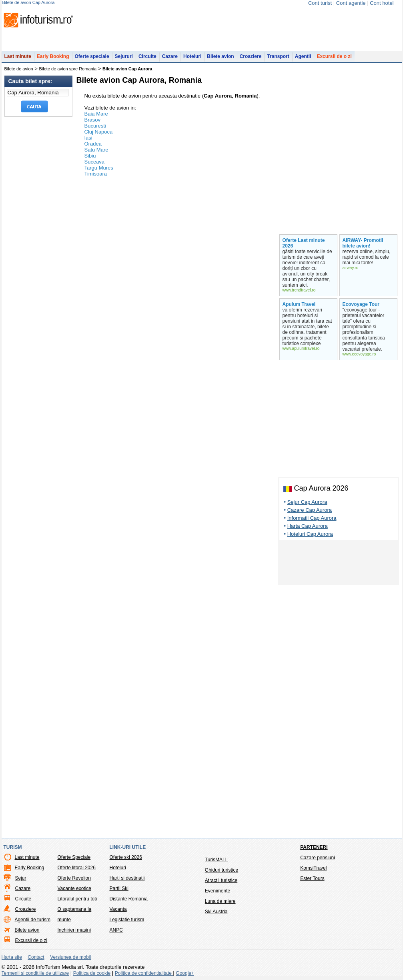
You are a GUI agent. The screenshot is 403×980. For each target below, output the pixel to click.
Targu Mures (99, 168)
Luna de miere (220, 901)
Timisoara (96, 174)
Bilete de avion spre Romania (68, 69)
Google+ (185, 973)
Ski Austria (216, 912)
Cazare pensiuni (318, 858)
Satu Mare (96, 150)
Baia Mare (96, 114)
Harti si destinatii (127, 878)
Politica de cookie (92, 973)
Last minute (18, 56)
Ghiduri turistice (222, 870)
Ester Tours (312, 878)
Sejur (21, 878)
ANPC (116, 930)
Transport (278, 56)
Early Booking (53, 56)
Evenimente (218, 891)
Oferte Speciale (74, 857)
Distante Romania (129, 899)
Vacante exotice (75, 888)
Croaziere (251, 56)
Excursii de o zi (334, 56)
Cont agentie (351, 3)
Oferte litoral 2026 (77, 868)
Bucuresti (95, 126)
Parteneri (314, 847)
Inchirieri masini (74, 930)
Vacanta (118, 909)
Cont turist (320, 3)
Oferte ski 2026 (126, 857)
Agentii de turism (33, 920)
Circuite (147, 56)
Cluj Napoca (99, 132)
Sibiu (90, 156)
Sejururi (124, 56)
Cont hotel (382, 3)
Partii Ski (119, 888)
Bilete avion (220, 56)
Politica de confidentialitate (144, 973)
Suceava (95, 162)
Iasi (88, 138)
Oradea (93, 144)
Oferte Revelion (74, 878)
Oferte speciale (92, 56)
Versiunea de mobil (70, 957)
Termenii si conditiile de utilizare (35, 973)
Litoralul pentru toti (77, 899)
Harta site (12, 957)
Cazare (170, 56)
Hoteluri (192, 56)
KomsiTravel (313, 868)
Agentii (303, 56)
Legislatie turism (127, 920)
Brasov (92, 120)
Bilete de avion (19, 69)
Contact (36, 957)
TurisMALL (217, 860)
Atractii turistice (221, 880)
